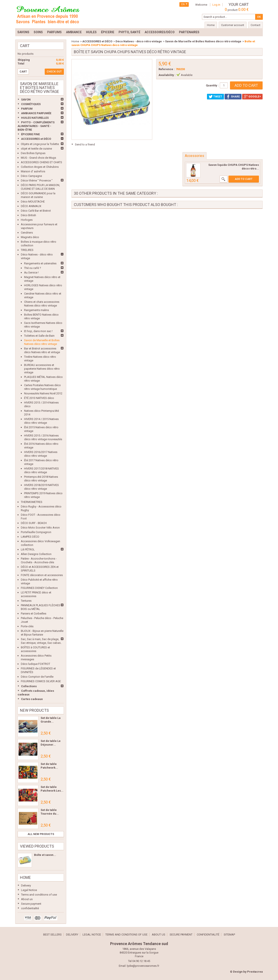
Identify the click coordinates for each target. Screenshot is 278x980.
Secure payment (31, 904)
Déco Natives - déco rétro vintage (139, 41)
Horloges (27, 220)
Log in (216, 5)
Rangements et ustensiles (40, 263)
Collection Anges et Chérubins (40, 167)
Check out (54, 72)
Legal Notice (29, 890)
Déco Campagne (31, 176)
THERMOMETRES (32, 502)
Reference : (167, 69)
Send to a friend (85, 144)
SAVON (26, 100)
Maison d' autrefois (33, 171)
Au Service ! (31, 273)
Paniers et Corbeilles (34, 614)
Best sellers (52, 935)
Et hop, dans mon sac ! (38, 331)
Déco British (28, 215)
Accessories (194, 156)
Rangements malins (36, 310)
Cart (25, 46)
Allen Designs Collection (36, 554)
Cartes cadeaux (32, 699)
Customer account (233, 25)
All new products (41, 834)
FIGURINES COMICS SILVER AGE (41, 681)
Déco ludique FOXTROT (36, 664)
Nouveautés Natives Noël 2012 (43, 393)
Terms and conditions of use (39, 895)
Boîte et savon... (45, 855)
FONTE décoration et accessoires (42, 575)
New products (34, 710)
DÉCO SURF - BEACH (34, 523)
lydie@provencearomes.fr (143, 966)
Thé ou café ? (33, 268)
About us (27, 899)
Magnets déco (30, 237)
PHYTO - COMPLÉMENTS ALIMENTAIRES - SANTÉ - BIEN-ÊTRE (36, 126)
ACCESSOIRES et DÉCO (36, 139)
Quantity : (212, 85)
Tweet (215, 97)
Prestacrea (255, 972)
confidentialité (30, 908)
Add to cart (244, 179)
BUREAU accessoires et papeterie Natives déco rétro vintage (42, 369)
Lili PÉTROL (28, 549)
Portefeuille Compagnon (36, 532)
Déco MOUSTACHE (33, 202)
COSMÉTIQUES (31, 104)
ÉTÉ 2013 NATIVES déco (39, 398)
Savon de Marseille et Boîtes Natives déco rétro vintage (203, 41)
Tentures (26, 601)
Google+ (252, 97)
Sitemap (229, 935)
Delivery (26, 885)
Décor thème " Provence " (37, 180)
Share (233, 97)
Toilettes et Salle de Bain (39, 336)
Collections (29, 686)
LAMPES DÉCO (30, 537)
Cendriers (27, 233)
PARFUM (27, 109)
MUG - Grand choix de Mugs (38, 158)
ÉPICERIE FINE (30, 134)
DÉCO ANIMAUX (31, 206)
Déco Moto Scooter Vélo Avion (40, 528)
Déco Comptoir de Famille (37, 677)
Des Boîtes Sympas (33, 153)
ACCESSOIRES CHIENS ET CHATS (41, 162)
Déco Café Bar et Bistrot (36, 211)
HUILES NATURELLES (35, 118)
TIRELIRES (27, 250)
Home (25, 877)
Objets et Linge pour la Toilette (40, 144)
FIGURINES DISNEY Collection (39, 588)
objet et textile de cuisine (36, 149)
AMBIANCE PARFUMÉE (36, 113)
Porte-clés (27, 626)
